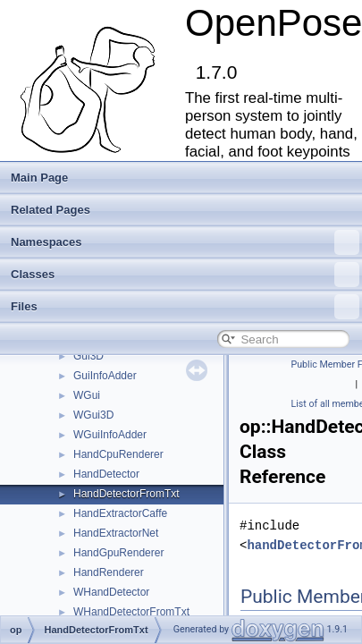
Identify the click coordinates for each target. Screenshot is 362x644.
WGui (87, 395)
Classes (185, 275)
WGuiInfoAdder (110, 435)
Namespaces (185, 242)
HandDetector (106, 474)
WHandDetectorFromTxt (131, 612)
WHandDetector (111, 592)
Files (185, 307)
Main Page (39, 178)
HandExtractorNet (116, 533)
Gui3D (88, 356)
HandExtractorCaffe (120, 513)
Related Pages (51, 210)
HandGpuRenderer (118, 553)
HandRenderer (109, 572)
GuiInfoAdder (105, 376)
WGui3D (93, 415)
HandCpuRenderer (118, 454)
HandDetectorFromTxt (126, 494)
